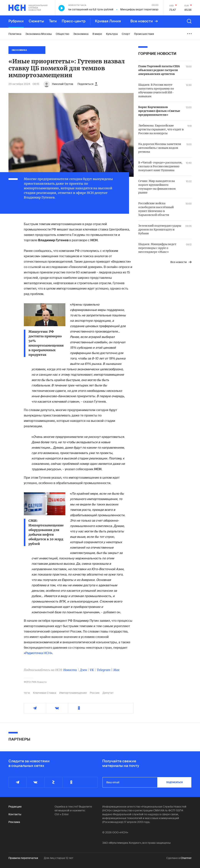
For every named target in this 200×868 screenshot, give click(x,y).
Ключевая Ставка (45, 693)
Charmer (186, 858)
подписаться (174, 782)
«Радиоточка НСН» (38, 653)
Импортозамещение (73, 693)
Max (116, 670)
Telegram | (105, 670)
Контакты (15, 814)
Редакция (15, 807)
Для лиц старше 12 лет (59, 858)
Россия (95, 693)
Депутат (108, 693)
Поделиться (87, 84)
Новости (70, 670)
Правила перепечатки (23, 858)
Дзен (83, 670)
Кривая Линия (108, 21)
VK (92, 670)
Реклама (14, 822)
